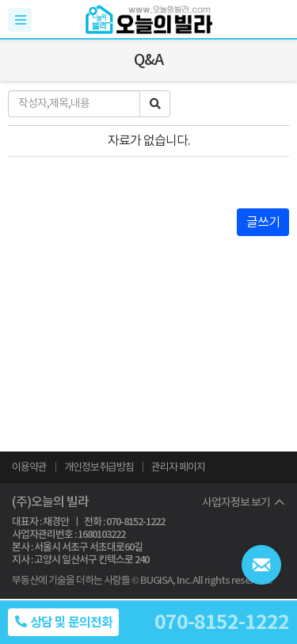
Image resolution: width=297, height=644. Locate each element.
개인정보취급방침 (99, 467)
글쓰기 (263, 222)
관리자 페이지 (178, 467)
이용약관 (29, 467)
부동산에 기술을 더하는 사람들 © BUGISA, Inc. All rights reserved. (142, 580)
